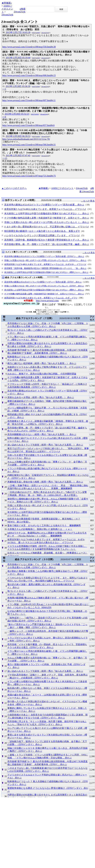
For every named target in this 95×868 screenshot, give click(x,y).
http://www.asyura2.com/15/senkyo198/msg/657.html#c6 (28, 125)
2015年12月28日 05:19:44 (18, 58)
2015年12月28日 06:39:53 (18, 136)
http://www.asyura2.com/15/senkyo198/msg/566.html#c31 (29, 145)
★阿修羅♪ (7, 3)
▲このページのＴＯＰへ (14, 188)
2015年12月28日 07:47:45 (18, 155)
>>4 (4, 117)
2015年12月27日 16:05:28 (18, 32)
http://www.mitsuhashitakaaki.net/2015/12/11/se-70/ (26, 139)
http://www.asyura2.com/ (48, 301)
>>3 (4, 89)
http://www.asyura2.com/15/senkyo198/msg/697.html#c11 (29, 100)
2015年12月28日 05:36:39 (18, 86)
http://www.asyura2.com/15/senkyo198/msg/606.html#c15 (29, 75)
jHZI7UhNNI (36, 33)
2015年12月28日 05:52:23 (17, 114)
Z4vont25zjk (7, 15)
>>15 (5, 158)
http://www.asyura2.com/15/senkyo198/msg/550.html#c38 (29, 47)
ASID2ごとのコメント (7, 9)
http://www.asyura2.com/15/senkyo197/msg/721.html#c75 (29, 176)
